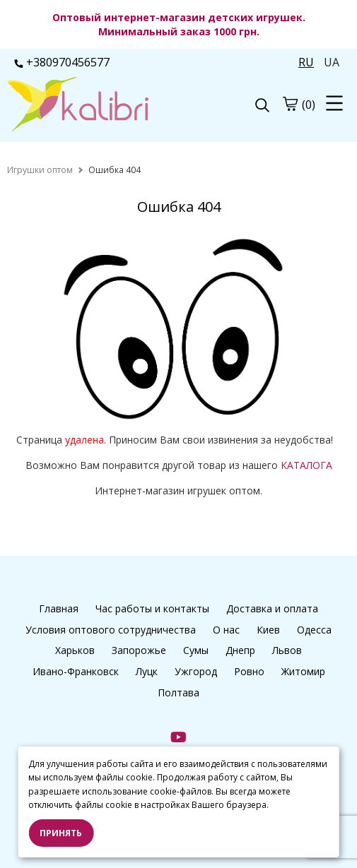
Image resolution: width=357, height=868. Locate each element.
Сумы (196, 650)
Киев (268, 630)
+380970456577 (62, 62)
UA (332, 62)
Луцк (147, 671)
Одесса (314, 630)
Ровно (249, 671)
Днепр (240, 650)
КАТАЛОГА (306, 465)
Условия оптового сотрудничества (111, 630)
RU (306, 62)
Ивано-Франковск (76, 671)
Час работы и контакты (152, 608)
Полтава (178, 692)
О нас (226, 630)
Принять (61, 833)
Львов (287, 650)
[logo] (93, 106)
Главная (59, 608)
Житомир (303, 671)
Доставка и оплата (272, 608)
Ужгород (196, 671)
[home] (40, 170)
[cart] (290, 104)
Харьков (75, 650)
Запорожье (139, 650)
